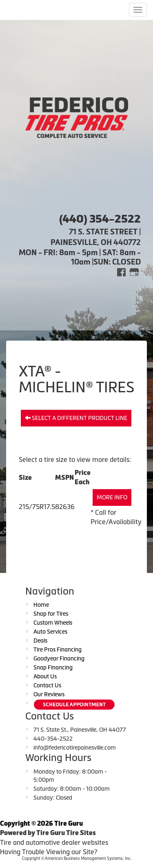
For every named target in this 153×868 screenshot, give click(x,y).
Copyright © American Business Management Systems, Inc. (77, 858)
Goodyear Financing (59, 658)
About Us (45, 676)
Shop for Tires (51, 614)
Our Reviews (49, 694)
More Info (112, 497)
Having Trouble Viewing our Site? (49, 852)
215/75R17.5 (37, 507)
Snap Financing (53, 667)
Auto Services (50, 632)
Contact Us (47, 685)
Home (41, 605)
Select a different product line (76, 418)
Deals (40, 641)
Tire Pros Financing (58, 649)
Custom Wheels (53, 623)
